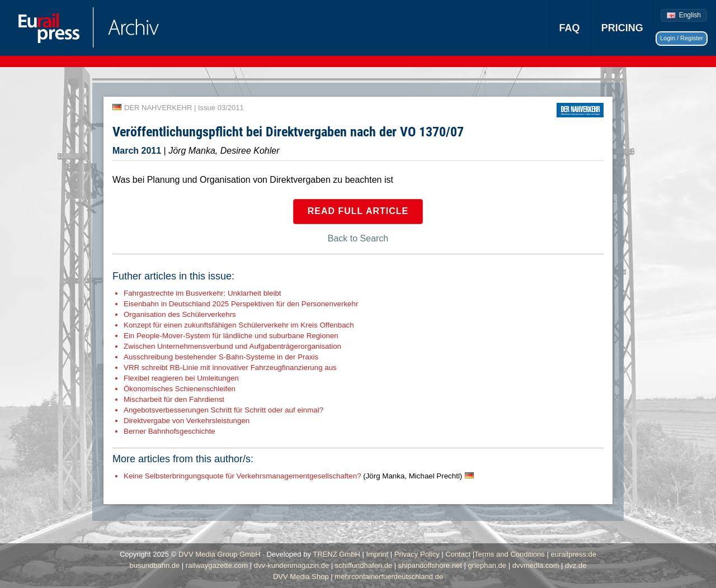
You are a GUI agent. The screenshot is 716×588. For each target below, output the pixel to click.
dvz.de (576, 565)
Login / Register (682, 38)
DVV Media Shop (301, 577)
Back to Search (358, 238)
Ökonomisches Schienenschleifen (180, 389)
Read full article (358, 211)
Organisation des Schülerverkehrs (180, 314)
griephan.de (487, 565)
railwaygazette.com (217, 565)
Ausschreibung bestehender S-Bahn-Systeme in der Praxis (221, 357)
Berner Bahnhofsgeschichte (169, 431)
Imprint (377, 554)
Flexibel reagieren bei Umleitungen (181, 378)
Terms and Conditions (510, 554)
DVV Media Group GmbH (220, 554)
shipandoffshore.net (430, 565)
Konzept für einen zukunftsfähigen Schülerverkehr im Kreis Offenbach (239, 325)
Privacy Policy (417, 554)
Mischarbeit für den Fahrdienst (174, 399)
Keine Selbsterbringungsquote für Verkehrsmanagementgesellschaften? (293, 476)
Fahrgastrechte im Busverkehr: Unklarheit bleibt (202, 293)
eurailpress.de (573, 554)
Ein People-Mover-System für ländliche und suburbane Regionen (231, 336)
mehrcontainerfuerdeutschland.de (389, 577)
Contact (458, 554)
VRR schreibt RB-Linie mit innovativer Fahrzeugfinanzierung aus (230, 367)
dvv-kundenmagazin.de (291, 565)
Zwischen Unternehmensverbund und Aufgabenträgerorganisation (232, 346)
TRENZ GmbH (336, 554)
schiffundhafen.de (364, 565)
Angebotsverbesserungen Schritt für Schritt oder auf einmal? (223, 410)
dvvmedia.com (536, 565)
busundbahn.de (155, 565)
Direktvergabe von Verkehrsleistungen (187, 421)
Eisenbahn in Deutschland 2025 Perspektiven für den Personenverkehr (241, 304)
